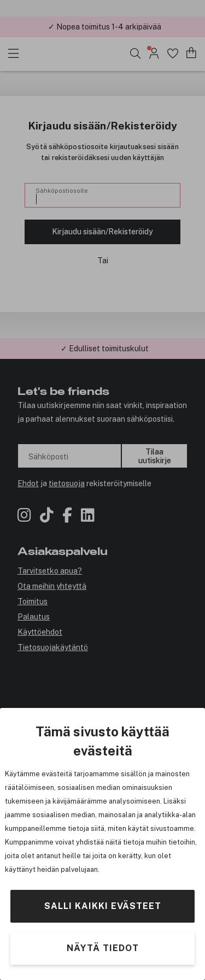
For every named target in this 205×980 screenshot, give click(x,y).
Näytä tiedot (103, 948)
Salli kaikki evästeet (103, 906)
